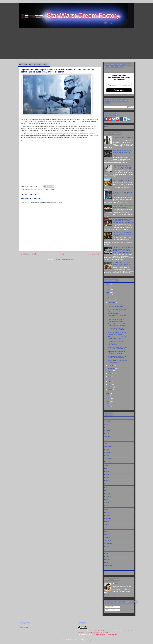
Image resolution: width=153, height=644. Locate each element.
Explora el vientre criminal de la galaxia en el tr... (117, 361)
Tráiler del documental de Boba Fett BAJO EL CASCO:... (117, 338)
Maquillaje (107, 497)
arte (106, 427)
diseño (106, 465)
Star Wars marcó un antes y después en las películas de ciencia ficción (122, 264)
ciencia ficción (32, 189)
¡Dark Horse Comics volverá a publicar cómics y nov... (117, 310)
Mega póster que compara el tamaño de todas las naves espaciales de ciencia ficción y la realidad (123, 153)
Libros (106, 490)
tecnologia (107, 547)
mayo (110, 379)
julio (110, 374)
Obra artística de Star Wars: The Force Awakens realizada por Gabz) (123, 194)
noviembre (112, 302)
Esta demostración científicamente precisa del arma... (117, 315)
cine (106, 443)
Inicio (62, 254)
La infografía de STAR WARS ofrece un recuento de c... (117, 357)
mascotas (107, 503)
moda (106, 509)
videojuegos (108, 566)
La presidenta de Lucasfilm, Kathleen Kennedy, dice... (116, 306)
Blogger (90, 640)
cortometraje (108, 452)
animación (107, 421)
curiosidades (108, 459)
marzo (110, 384)
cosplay (107, 456)
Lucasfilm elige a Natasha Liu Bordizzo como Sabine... (117, 320)
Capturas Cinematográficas (59, 134)
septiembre (112, 368)
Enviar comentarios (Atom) (64, 259)
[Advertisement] (76, 44)
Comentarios (110, 610)
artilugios (107, 430)
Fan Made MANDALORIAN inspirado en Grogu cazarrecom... (116, 343)
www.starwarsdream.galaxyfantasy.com (105, 635)
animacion (107, 418)
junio (110, 376)
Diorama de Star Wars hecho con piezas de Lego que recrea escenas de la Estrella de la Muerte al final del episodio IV (123, 250)
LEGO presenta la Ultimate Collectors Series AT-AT (116, 329)
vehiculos (107, 559)
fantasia (107, 478)
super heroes (108, 544)
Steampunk (108, 541)
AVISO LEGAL (24, 627)
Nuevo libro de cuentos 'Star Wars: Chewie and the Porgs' (122, 180)
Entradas (109, 607)
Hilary (117, 583)
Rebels (106, 522)
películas (46, 189)
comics (106, 449)
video (106, 563)
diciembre (111, 300)
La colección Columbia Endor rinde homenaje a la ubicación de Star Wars (123, 234)
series (106, 528)
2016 (108, 404)
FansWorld (108, 474)
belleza (107, 434)
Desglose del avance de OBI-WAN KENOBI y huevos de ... (118, 325)
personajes (108, 519)
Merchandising (109, 506)
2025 (108, 287)
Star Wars (52, 189)
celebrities (107, 437)
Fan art (107, 471)
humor (106, 484)
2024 (108, 289)
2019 (108, 396)
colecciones (108, 446)
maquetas (107, 493)
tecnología (108, 550)
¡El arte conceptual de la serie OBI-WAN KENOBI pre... (117, 333)
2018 (108, 398)
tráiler (106, 553)
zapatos (107, 572)
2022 (108, 295)
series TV (107, 531)
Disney (106, 468)
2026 (108, 284)
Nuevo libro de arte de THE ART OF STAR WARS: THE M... (118, 348)
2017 (108, 401)
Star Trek (107, 534)
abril (110, 382)
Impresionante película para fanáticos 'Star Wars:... (116, 353)
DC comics (108, 462)
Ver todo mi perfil (110, 595)
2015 (108, 407)
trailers (106, 556)
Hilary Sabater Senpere (101, 631)
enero (110, 390)
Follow (106, 127)
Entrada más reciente (29, 254)
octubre (111, 365)
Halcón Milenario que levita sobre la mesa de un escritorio (123, 206)
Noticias (107, 512)
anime (106, 424)
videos (106, 569)
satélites (107, 525)
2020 (108, 393)
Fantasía (40, 189)
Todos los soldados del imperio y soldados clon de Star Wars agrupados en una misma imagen (123, 221)
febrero (111, 387)
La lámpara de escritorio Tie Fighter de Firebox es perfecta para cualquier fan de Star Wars (123, 167)
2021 (108, 297)
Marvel (106, 500)
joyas (106, 487)
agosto (110, 371)
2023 (108, 292)
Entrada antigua (93, 254)
